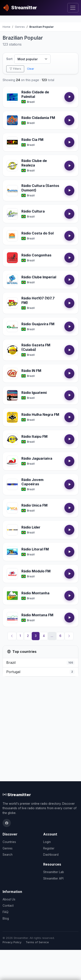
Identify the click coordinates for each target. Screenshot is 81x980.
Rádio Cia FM (32, 140)
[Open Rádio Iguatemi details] (12, 395)
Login (47, 842)
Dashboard (51, 855)
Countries (9, 842)
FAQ (6, 912)
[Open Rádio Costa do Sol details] (12, 236)
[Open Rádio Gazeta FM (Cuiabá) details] (12, 350)
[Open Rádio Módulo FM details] (12, 574)
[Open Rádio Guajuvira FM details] (12, 327)
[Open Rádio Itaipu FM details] (12, 439)
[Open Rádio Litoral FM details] (12, 552)
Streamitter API (53, 878)
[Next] (69, 636)
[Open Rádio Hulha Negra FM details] (12, 417)
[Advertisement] (40, 722)
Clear (31, 69)
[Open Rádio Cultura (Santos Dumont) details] (12, 191)
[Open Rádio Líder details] (12, 530)
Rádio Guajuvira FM (38, 324)
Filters (15, 69)
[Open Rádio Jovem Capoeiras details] (12, 484)
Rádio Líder (31, 527)
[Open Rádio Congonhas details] (12, 258)
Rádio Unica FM (34, 505)
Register (49, 848)
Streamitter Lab (54, 872)
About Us (9, 899)
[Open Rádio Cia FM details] (12, 142)
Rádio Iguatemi (34, 393)
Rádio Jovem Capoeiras (32, 482)
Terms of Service (37, 942)
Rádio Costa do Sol (37, 233)
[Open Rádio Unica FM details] (12, 508)
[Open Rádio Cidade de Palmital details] (12, 97)
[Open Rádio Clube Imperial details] (12, 280)
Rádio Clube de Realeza (34, 163)
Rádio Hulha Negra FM (40, 414)
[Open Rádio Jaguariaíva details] (12, 461)
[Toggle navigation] (73, 8)
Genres (8, 848)
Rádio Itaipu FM (34, 436)
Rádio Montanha (35, 593)
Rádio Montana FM (37, 615)
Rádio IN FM (31, 371)
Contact (8, 906)
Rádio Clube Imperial (39, 277)
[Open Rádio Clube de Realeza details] (12, 166)
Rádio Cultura (33, 211)
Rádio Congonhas (36, 255)
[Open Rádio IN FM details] (12, 373)
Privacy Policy (12, 942)
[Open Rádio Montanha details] (12, 596)
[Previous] (12, 636)
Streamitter (17, 795)
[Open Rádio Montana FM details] (12, 618)
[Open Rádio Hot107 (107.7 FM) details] (12, 303)
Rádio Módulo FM (36, 571)
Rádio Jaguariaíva (37, 458)
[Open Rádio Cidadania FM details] (12, 120)
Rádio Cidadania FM (38, 118)
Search (8, 855)
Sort (9, 59)
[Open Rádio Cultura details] (12, 214)
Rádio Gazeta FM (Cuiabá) (36, 347)
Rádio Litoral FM (35, 549)
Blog (6, 918)
